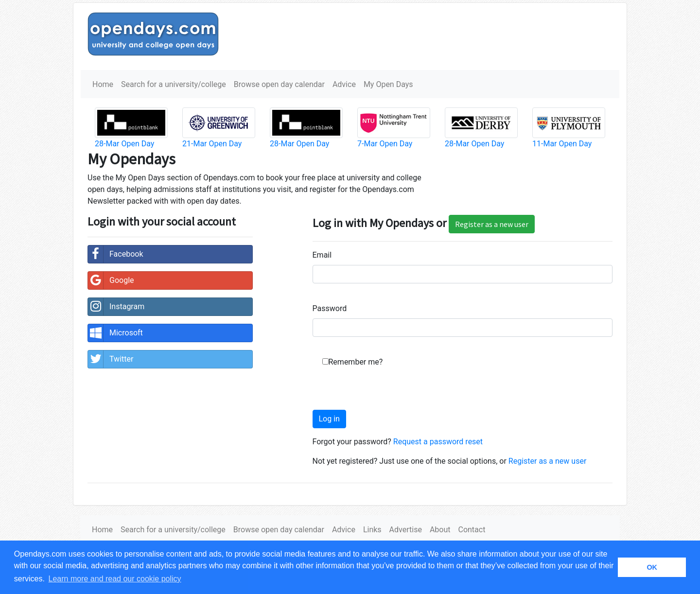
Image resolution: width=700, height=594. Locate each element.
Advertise (406, 530)
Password (330, 308)
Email (322, 255)
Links (372, 530)
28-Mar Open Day (124, 144)
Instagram (116, 307)
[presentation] (386, 391)
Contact (472, 530)
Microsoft (115, 333)
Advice (344, 84)
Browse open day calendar (279, 84)
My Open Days (388, 84)
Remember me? (356, 362)
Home (103, 84)
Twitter (111, 359)
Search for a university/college (174, 84)
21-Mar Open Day (212, 144)
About (440, 530)
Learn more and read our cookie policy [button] (115, 579)
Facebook (115, 254)
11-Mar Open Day (562, 144)
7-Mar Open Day (385, 144)
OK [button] (652, 567)
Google (111, 280)
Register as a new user (492, 224)
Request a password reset (438, 442)
